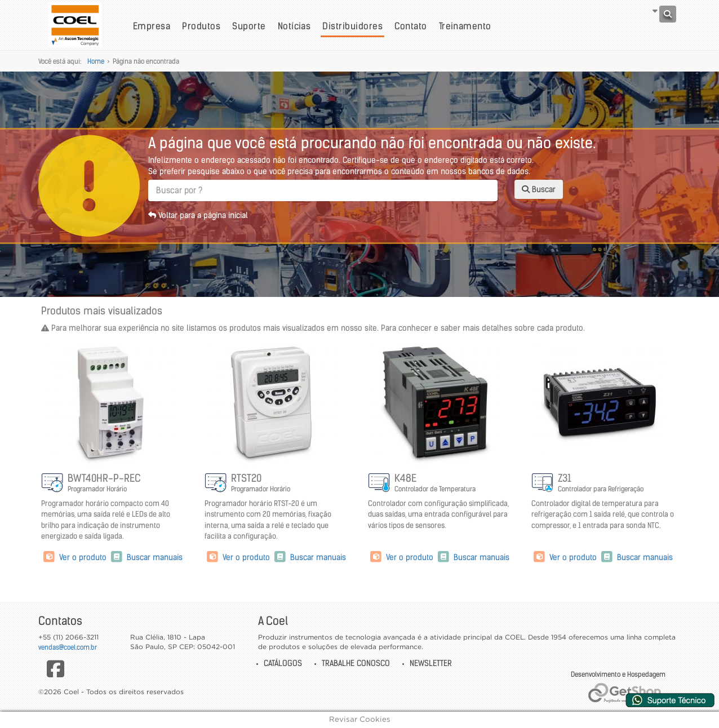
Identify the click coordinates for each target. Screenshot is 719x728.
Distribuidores (352, 26)
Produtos (201, 26)
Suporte (249, 26)
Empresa (152, 26)
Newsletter (431, 663)
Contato (410, 26)
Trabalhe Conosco (356, 663)
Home (96, 61)
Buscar (539, 189)
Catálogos (283, 663)
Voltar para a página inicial (198, 215)
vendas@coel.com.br (68, 647)
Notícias (294, 26)
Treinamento (465, 26)
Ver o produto (75, 557)
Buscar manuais (146, 557)
